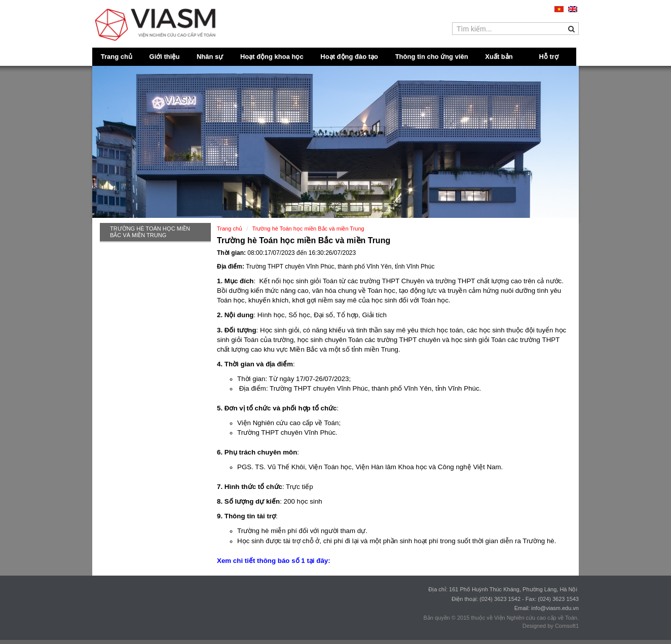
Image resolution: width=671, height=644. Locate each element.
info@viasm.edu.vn (555, 608)
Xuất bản (499, 56)
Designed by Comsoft (549, 626)
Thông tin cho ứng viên (432, 56)
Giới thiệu (165, 56)
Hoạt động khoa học (272, 56)
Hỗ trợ (549, 56)
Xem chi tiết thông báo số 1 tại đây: (274, 561)
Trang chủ (117, 56)
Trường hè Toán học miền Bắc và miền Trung (150, 232)
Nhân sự (210, 56)
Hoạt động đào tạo (349, 56)
